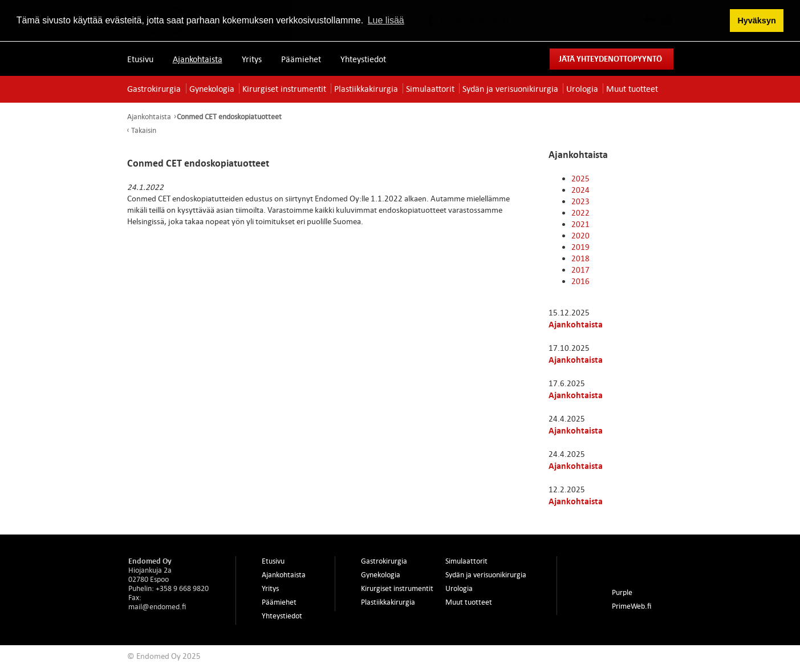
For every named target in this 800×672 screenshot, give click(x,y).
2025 (580, 178)
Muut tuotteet (632, 88)
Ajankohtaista (198, 59)
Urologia (582, 88)
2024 (580, 190)
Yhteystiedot (363, 59)
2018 (580, 258)
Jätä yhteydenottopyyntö (610, 58)
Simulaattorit (430, 88)
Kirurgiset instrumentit (284, 88)
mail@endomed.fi (157, 606)
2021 (580, 224)
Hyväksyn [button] (756, 21)
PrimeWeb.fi (632, 606)
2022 (580, 212)
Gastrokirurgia (154, 88)
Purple (622, 592)
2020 (580, 235)
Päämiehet (301, 59)
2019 (580, 247)
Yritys (252, 59)
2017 (580, 270)
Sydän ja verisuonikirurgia (510, 88)
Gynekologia (212, 88)
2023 (580, 201)
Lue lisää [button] (386, 20)
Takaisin (144, 130)
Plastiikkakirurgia (366, 88)
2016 (580, 281)
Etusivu (140, 59)
